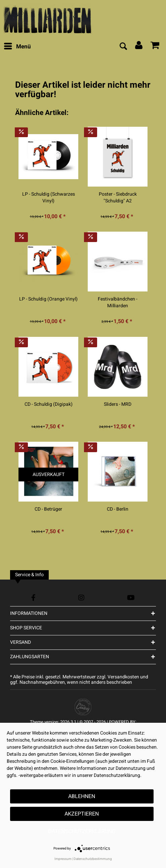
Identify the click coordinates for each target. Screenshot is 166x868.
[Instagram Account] (81, 598)
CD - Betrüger (48, 509)
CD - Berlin (118, 509)
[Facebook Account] (33, 598)
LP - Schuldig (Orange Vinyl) (48, 299)
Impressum (63, 859)
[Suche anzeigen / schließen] (123, 47)
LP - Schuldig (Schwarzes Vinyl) (49, 198)
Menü (17, 46)
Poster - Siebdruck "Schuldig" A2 (118, 198)
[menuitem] (17, 47)
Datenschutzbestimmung (93, 859)
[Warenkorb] (155, 47)
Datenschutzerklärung (82, 831)
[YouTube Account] (131, 598)
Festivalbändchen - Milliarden (118, 303)
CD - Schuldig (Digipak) (49, 404)
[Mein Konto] (139, 47)
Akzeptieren (82, 814)
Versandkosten (123, 677)
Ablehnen (82, 796)
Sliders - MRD (118, 404)
